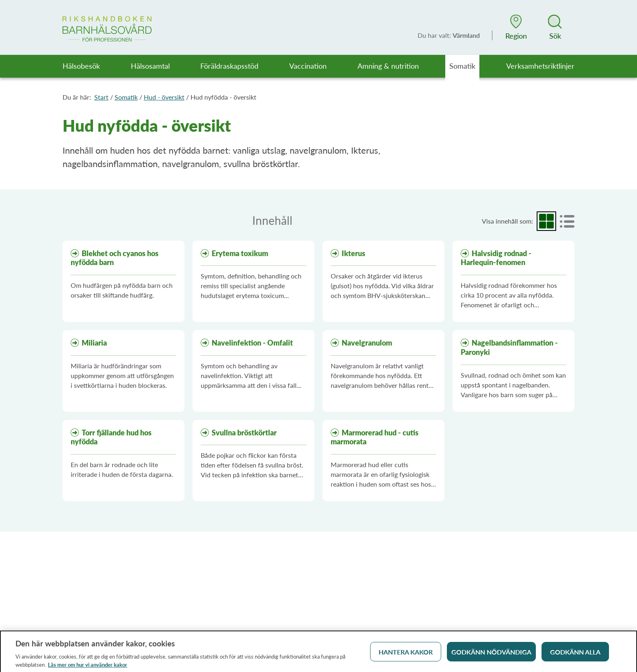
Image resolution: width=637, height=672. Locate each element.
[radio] (546, 221)
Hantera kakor (406, 655)
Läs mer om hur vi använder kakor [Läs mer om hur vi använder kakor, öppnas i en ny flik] (88, 668)
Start (101, 97)
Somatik (126, 97)
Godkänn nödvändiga (491, 655)
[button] (516, 27)
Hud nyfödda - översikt (223, 97)
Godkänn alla (575, 655)
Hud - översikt (164, 97)
